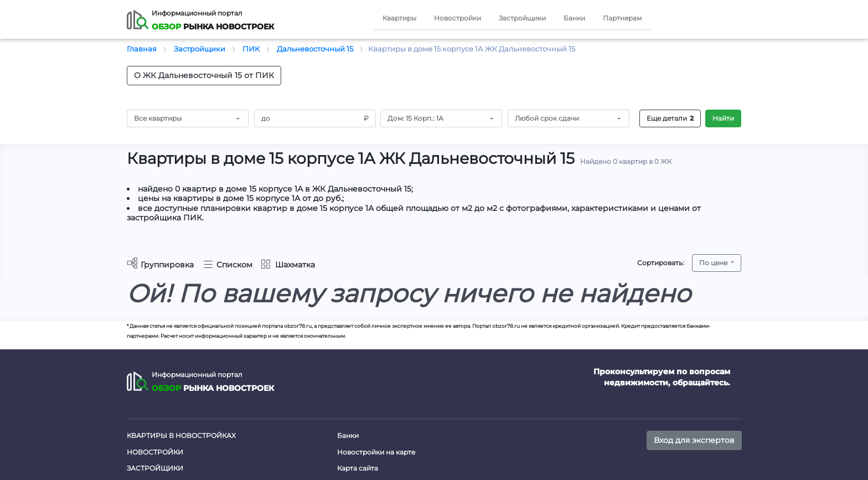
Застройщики (522, 18)
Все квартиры (158, 118)
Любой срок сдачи (547, 118)
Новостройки (458, 18)
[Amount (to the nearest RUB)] (306, 118)
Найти (723, 118)
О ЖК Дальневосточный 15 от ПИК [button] (204, 75)
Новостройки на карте (376, 452)
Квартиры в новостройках (181, 435)
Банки (574, 18)
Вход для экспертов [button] (694, 440)
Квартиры (399, 18)
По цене (714, 263)
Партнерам (622, 18)
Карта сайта (358, 468)
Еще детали (670, 118)
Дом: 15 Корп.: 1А (415, 118)
